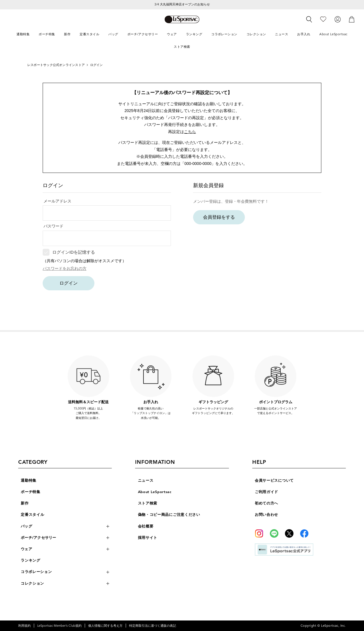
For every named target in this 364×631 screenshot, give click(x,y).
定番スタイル (32, 515)
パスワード (53, 226)
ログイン (69, 283)
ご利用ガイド (266, 492)
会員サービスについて (274, 481)
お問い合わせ (266, 515)
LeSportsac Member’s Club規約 (59, 626)
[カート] (352, 19)
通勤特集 (29, 481)
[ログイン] (338, 19)
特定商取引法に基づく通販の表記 (153, 626)
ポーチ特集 (31, 492)
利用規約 (24, 626)
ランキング (31, 560)
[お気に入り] (323, 19)
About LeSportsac (155, 492)
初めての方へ (266, 503)
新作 (25, 503)
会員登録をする (219, 217)
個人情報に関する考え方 (105, 626)
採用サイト (148, 538)
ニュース (146, 481)
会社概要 (146, 526)
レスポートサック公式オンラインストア (56, 65)
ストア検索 (148, 503)
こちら (190, 132)
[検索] (309, 19)
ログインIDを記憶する (74, 252)
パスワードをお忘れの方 (65, 268)
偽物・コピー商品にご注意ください (169, 515)
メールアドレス (57, 201)
